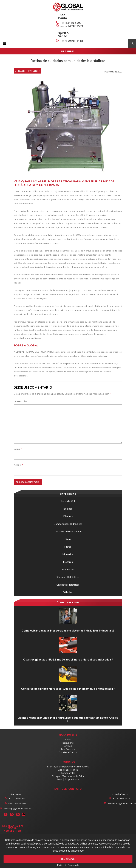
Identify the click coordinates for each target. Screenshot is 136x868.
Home (68, 740)
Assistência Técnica (68, 770)
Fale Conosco (68, 749)
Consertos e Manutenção (68, 531)
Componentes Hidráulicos (68, 524)
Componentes (68, 773)
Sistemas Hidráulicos (68, 577)
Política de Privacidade (68, 865)
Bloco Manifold (68, 501)
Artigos (68, 746)
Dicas (68, 539)
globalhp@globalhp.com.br (17, 809)
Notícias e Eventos (68, 752)
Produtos (68, 51)
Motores (68, 562)
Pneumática (68, 569)
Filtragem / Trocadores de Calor (68, 776)
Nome (18, 449)
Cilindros (68, 516)
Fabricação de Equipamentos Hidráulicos (68, 767)
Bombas (68, 509)
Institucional (68, 743)
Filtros (68, 547)
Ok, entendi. (68, 859)
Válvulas (68, 592)
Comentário (22, 401)
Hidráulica (68, 554)
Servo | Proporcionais (68, 779)
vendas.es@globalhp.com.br (122, 803)
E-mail (18, 465)
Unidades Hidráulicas (27, 71)
